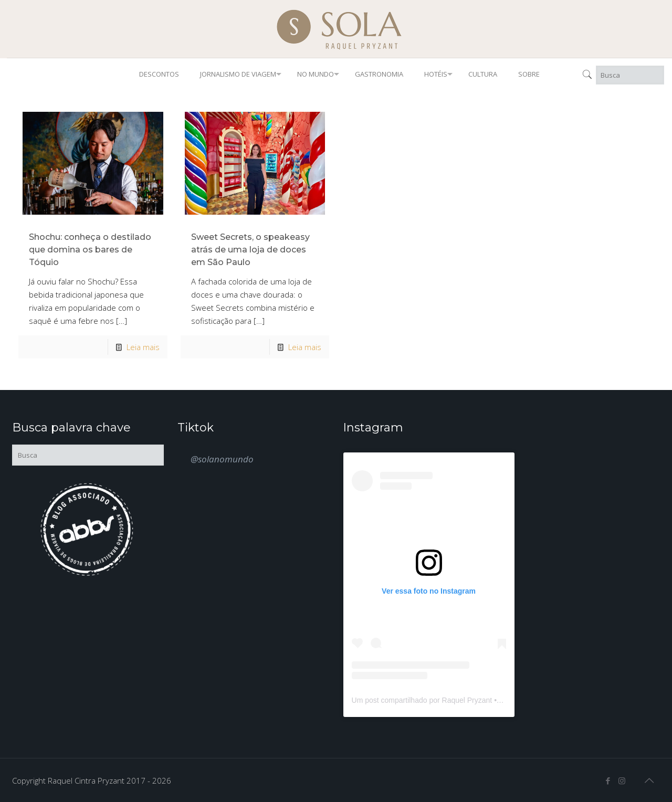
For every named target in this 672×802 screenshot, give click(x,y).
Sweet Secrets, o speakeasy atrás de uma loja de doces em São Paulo (250, 250)
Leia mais (143, 347)
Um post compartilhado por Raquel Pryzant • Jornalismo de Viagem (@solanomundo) (491, 700)
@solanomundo (222, 459)
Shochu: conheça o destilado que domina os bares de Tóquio (90, 250)
